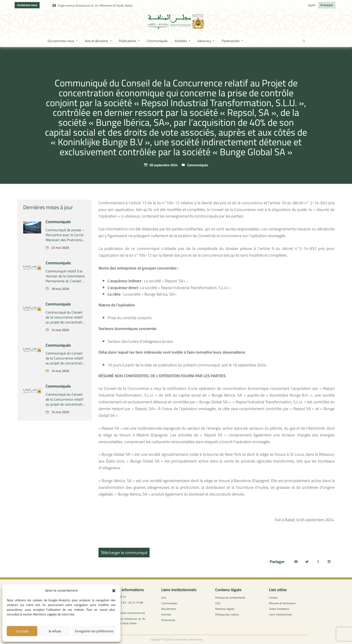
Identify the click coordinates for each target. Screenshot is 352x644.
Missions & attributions (282, 603)
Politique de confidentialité (230, 598)
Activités (166, 614)
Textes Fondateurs (279, 609)
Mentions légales (225, 609)
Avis (164, 598)
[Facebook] (318, 562)
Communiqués (198, 165)
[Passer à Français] (327, 5)
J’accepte (22, 631)
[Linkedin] (329, 562)
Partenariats (168, 620)
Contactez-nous (27, 5)
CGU (218, 603)
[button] (114, 591)
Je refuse (55, 631)
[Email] (296, 562)
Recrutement (168, 609)
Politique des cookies (227, 614)
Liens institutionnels (280, 614)
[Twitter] (307, 562)
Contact (273, 598)
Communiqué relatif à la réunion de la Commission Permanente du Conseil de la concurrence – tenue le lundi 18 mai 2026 (66, 314)
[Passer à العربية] (312, 5)
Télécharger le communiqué (124, 553)
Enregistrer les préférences (94, 631)
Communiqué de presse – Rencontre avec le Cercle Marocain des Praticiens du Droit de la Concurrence (65, 273)
